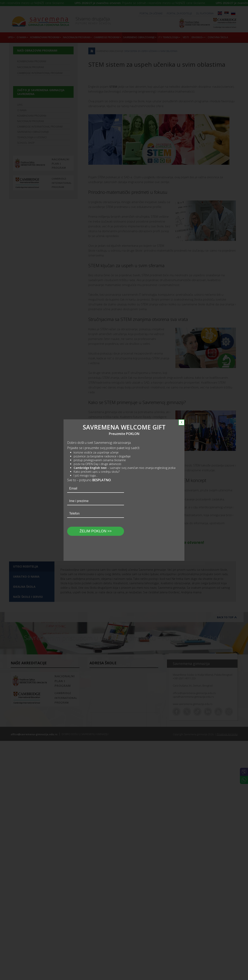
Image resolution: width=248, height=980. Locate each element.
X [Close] (182, 422)
